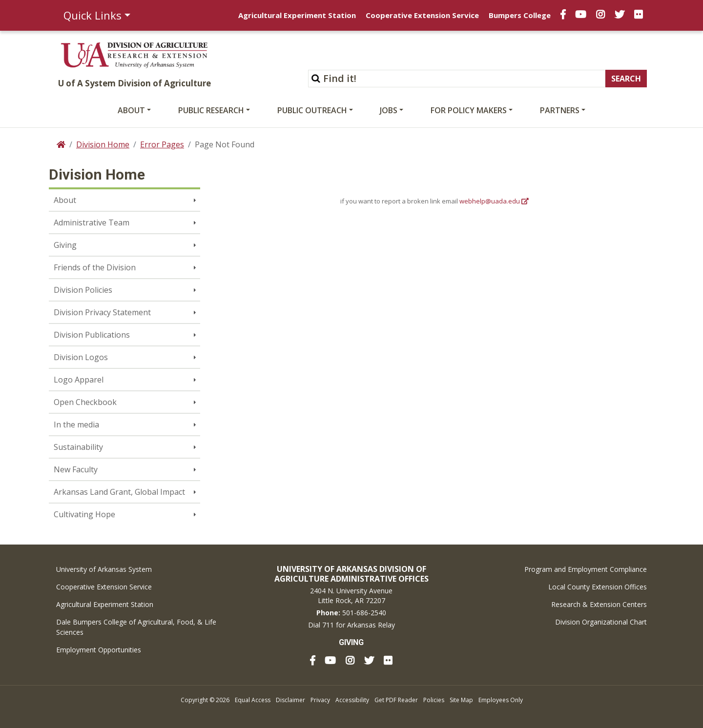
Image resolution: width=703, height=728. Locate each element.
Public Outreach (312, 110)
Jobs (389, 110)
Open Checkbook (85, 402)
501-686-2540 (364, 613)
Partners (560, 110)
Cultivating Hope (84, 514)
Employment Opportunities (99, 650)
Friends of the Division (95, 267)
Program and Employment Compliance (586, 569)
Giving (65, 245)
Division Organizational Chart (601, 622)
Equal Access (253, 700)
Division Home (103, 144)
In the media (76, 425)
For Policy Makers (469, 110)
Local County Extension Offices (598, 587)
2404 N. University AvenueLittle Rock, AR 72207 (351, 596)
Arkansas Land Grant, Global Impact (119, 492)
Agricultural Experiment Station (297, 15)
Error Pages (162, 144)
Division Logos (81, 357)
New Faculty (76, 469)
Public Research (211, 110)
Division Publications (92, 335)
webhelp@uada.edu (490, 201)
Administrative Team (92, 222)
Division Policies (83, 290)
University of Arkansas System (104, 569)
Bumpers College (520, 15)
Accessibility (352, 700)
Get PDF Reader (396, 700)
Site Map (461, 700)
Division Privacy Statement (102, 312)
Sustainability (78, 447)
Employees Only (501, 700)
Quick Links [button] (93, 15)
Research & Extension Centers (599, 604)
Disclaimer (290, 700)
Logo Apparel (79, 380)
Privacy (320, 700)
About (131, 110)
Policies (434, 700)
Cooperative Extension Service (422, 15)
